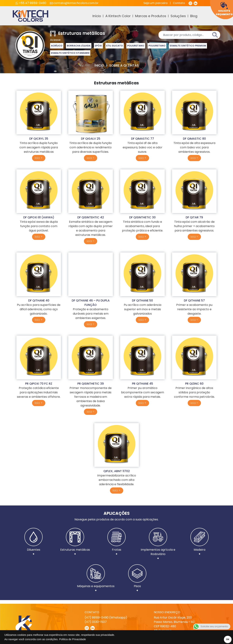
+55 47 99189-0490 (31, 3)
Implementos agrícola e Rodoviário (158, 544)
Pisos (137, 578)
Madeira (200, 542)
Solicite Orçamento (224, 9)
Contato (179, 3)
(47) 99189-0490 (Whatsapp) (106, 617)
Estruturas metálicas (75, 542)
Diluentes (33, 542)
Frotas (116, 542)
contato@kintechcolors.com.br (74, 3)
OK (225, 639)
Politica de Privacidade (73, 639)
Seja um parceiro (156, 3)
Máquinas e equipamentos (96, 578)
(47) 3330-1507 (96, 622)
